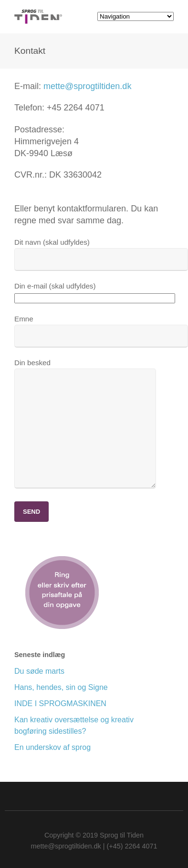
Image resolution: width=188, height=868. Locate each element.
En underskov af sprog (52, 747)
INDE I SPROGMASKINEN (60, 703)
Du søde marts (39, 671)
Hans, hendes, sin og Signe (61, 687)
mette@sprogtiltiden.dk (87, 86)
